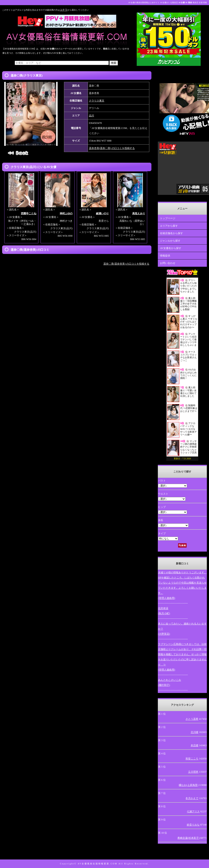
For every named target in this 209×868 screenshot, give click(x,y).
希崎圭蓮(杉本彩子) (189, 838)
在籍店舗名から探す (171, 233)
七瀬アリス (193, 811)
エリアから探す (169, 226)
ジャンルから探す (170, 241)
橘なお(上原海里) (189, 785)
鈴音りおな (193, 825)
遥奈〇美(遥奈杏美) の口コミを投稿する (126, 264)
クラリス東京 (97, 101)
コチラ (64, 10)
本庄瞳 (194, 745)
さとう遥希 (192, 719)
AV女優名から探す (171, 248)
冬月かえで (192, 798)
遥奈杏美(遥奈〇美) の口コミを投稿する (112, 148)
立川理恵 (193, 772)
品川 (91, 116)
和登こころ (192, 759)
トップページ (168, 218)
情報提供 (165, 256)
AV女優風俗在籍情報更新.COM (97, 864)
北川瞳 (194, 732)
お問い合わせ (168, 263)
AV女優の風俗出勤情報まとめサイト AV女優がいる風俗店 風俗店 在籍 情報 (168, 3)
